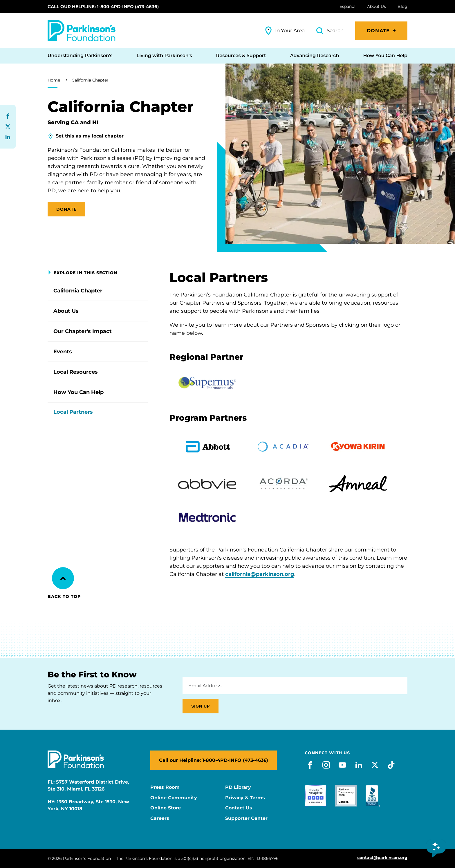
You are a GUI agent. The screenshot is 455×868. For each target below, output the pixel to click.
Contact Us (239, 808)
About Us (66, 311)
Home (54, 80)
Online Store (166, 808)
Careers (160, 818)
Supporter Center (246, 818)
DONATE (66, 209)
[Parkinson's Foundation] (82, 31)
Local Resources (76, 372)
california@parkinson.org (260, 574)
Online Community (174, 798)
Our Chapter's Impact (83, 331)
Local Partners (73, 412)
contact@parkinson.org (382, 858)
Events (63, 352)
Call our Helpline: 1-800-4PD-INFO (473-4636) (103, 7)
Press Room (165, 787)
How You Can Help (78, 392)
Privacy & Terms (245, 798)
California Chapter (90, 80)
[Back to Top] (63, 578)
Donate (378, 31)
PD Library (238, 787)
